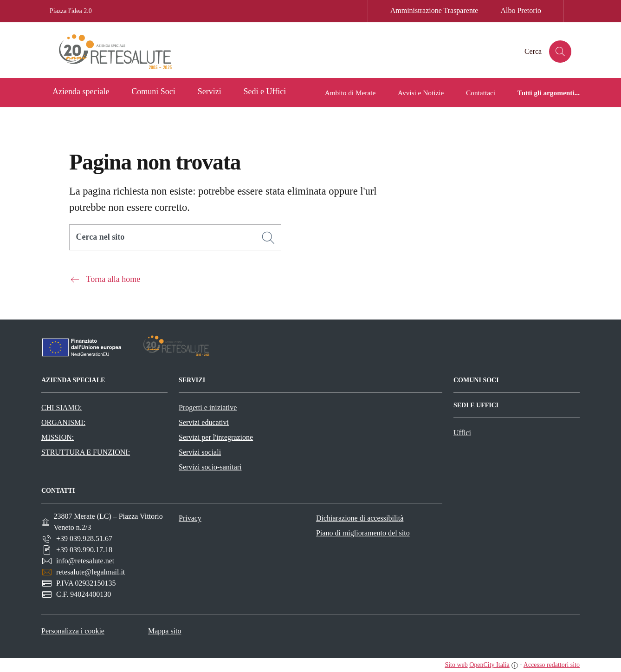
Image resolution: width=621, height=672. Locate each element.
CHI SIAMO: (62, 408)
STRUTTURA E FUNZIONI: (86, 452)
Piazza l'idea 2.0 (71, 11)
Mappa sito (165, 631)
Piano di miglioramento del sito (363, 533)
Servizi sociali (200, 452)
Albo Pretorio (521, 10)
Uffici (462, 433)
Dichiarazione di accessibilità (360, 518)
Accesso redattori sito (552, 665)
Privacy (190, 518)
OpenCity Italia (489, 665)
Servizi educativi (204, 422)
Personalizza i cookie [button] (73, 631)
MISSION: (58, 437)
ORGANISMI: (63, 422)
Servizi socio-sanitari (210, 467)
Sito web (456, 665)
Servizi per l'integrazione (216, 437)
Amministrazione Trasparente (434, 10)
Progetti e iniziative (208, 408)
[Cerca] (268, 238)
